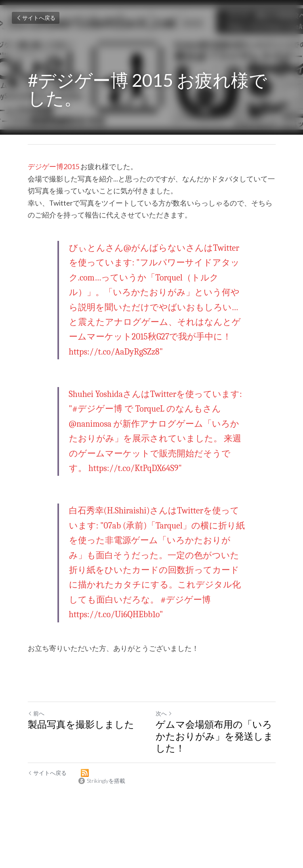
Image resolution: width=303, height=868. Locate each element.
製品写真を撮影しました (81, 724)
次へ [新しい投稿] (164, 713)
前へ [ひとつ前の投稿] (36, 713)
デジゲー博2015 (53, 166)
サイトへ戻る (36, 18)
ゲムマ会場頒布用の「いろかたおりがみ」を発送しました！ (214, 736)
